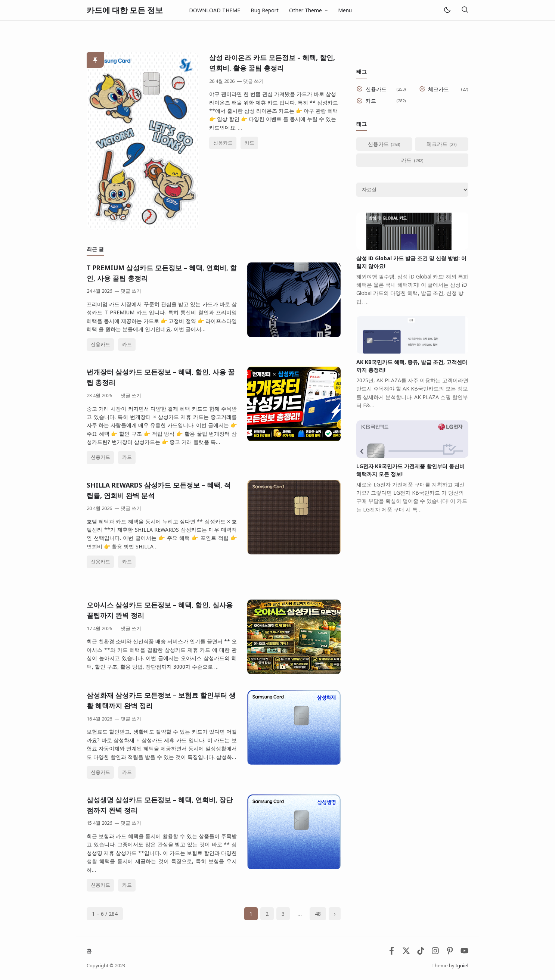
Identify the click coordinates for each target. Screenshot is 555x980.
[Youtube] (464, 953)
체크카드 (438, 89)
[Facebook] (392, 953)
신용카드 (223, 143)
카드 (249, 143)
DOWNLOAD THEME (215, 10)
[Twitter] (406, 953)
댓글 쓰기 (253, 81)
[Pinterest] (450, 953)
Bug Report (265, 10)
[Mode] (447, 10)
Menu (345, 10)
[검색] (465, 10)
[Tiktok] (421, 953)
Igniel (462, 966)
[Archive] (412, 190)
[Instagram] (435, 953)
